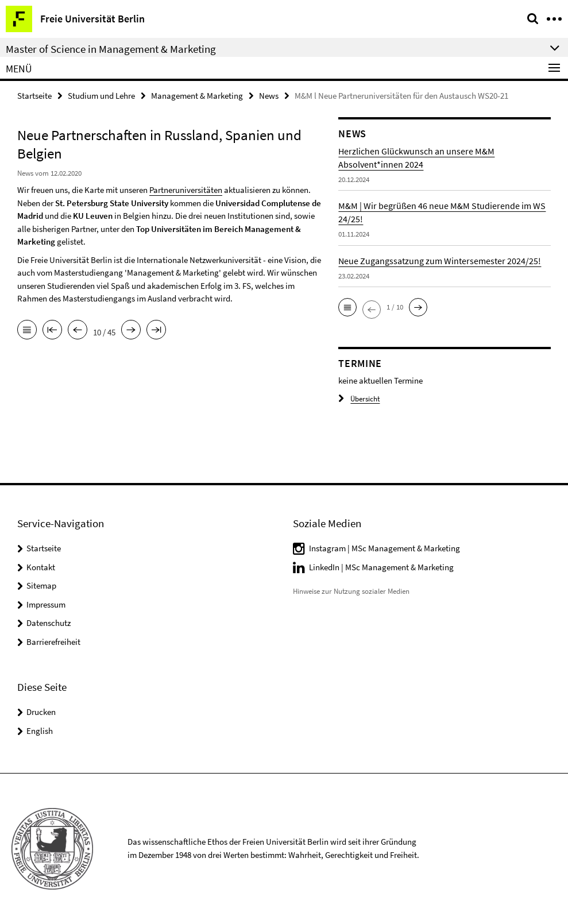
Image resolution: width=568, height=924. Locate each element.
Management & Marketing (197, 96)
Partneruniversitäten (186, 190)
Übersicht (359, 399)
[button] (347, 307)
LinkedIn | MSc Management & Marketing (381, 567)
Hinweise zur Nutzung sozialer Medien (351, 591)
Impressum (46, 604)
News (269, 96)
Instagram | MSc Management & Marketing (385, 548)
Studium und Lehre (101, 96)
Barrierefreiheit (53, 642)
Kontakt (41, 567)
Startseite (34, 96)
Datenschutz (49, 623)
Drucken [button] (41, 712)
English (40, 731)
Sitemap (41, 585)
